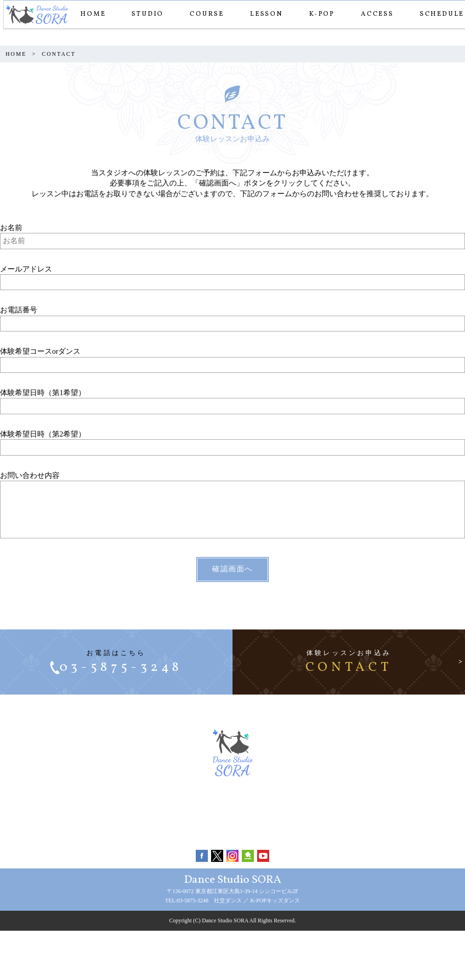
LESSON (263, 14)
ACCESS (374, 14)
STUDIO (144, 14)
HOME (89, 14)
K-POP (318, 14)
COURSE (203, 14)
